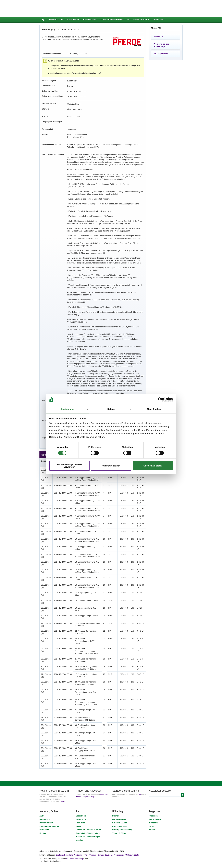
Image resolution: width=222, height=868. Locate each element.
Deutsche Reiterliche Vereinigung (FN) (72, 835)
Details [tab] (111, 409)
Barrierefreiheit (46, 803)
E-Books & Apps (120, 803)
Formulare (81, 803)
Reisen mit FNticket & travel (88, 810)
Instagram (153, 803)
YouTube (153, 810)
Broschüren (81, 796)
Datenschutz (45, 800)
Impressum (44, 810)
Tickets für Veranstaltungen (88, 817)
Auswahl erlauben (111, 466)
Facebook (153, 796)
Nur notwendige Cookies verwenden (70, 466)
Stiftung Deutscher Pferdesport (111, 835)
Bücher (116, 796)
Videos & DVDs (119, 814)
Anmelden (158, 20)
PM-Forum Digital (132, 835)
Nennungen (73, 20)
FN (128, 20)
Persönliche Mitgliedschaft (88, 814)
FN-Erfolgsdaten (120, 807)
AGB (42, 796)
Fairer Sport (81, 800)
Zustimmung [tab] (68, 409)
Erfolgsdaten (141, 20)
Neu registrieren (161, 54)
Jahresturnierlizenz (112, 20)
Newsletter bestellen (160, 771)
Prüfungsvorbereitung (122, 810)
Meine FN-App (155, 800)
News (78, 807)
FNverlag (93, 835)
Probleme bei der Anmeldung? (161, 45)
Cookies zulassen (153, 466)
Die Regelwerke (119, 800)
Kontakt (43, 814)
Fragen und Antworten (49, 807)
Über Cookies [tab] (154, 409)
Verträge (80, 820)
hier (139, 775)
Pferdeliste (90, 20)
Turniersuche (56, 20)
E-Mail (62, 782)
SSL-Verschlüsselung (74, 839)
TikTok (152, 807)
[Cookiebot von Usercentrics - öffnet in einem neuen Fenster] (160, 399)
